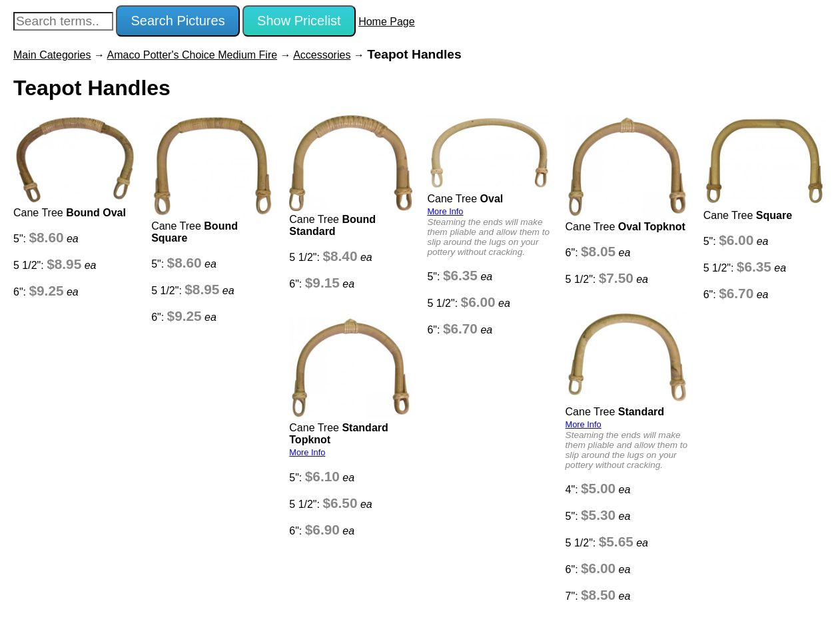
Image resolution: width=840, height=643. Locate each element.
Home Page (387, 22)
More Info (445, 211)
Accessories (322, 55)
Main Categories (52, 55)
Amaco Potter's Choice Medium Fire (193, 55)
